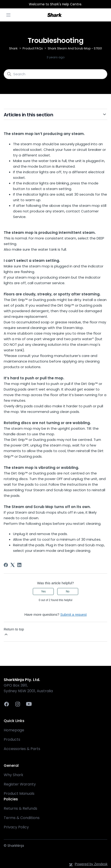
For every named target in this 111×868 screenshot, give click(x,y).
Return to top (14, 632)
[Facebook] (6, 565)
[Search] (55, 74)
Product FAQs (33, 48)
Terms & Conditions (22, 818)
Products (12, 739)
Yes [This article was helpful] (44, 591)
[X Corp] (13, 565)
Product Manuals (19, 794)
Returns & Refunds (20, 808)
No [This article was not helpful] (68, 591)
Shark (13, 48)
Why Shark (13, 775)
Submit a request (73, 614)
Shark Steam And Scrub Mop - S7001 (75, 48)
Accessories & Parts (22, 749)
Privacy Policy (16, 827)
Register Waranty (20, 784)
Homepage (14, 730)
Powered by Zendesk (91, 864)
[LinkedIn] (19, 565)
